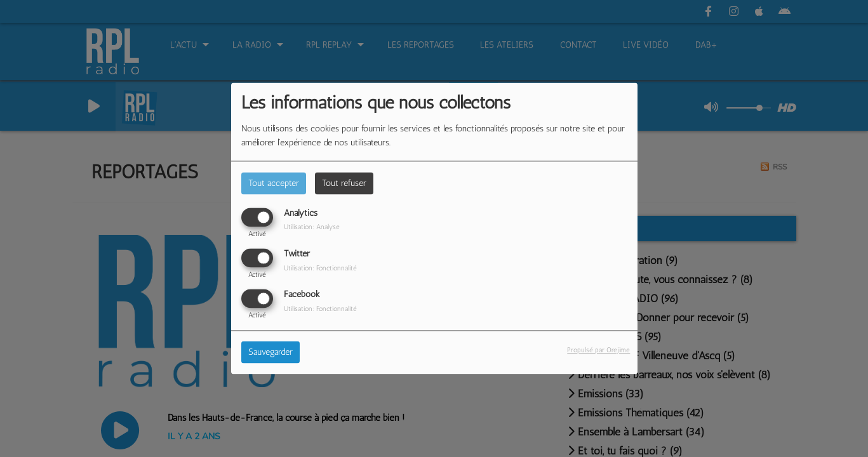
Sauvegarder (270, 353)
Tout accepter (274, 183)
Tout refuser (344, 183)
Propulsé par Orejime (598, 350)
